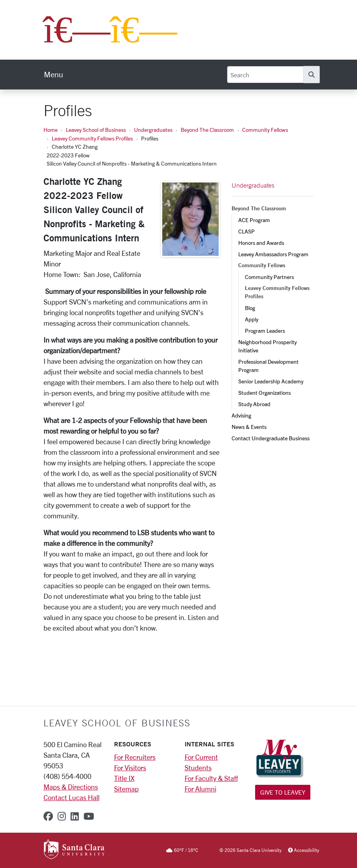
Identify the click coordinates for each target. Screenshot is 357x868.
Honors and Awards (261, 243)
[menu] (53, 75)
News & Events (249, 427)
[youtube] (89, 816)
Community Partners (269, 277)
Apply (252, 319)
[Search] (265, 75)
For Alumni (200, 789)
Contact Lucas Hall (72, 797)
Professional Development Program (269, 366)
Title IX (124, 778)
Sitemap (126, 789)
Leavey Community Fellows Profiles (92, 138)
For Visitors (130, 768)
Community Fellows (265, 130)
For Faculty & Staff (211, 778)
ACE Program (254, 220)
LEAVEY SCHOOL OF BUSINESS (117, 723)
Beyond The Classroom (207, 130)
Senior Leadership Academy (271, 381)
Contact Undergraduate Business (271, 438)
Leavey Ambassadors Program (273, 254)
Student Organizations (265, 393)
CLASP (246, 231)
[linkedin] (75, 816)
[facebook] (48, 816)
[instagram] (62, 816)
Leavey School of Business (96, 130)
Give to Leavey (283, 792)
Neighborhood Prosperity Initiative (268, 346)
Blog (250, 308)
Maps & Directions (71, 787)
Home (51, 130)
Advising (241, 415)
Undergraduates (153, 130)
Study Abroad (254, 404)
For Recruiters (135, 757)
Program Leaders (265, 331)
